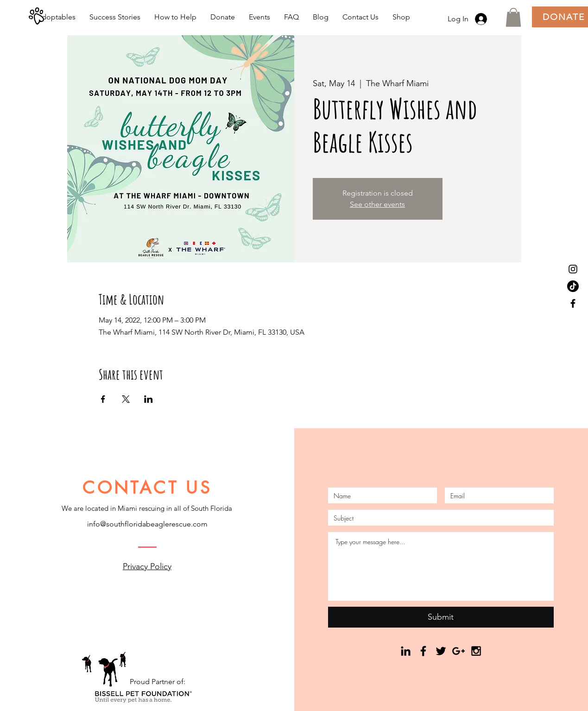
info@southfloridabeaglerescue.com (147, 524)
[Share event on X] (126, 399)
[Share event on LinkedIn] (149, 399)
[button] (513, 17)
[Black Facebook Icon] (573, 303)
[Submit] (441, 617)
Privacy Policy (147, 566)
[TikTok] (573, 286)
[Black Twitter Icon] (441, 651)
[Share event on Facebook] (103, 399)
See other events (377, 204)
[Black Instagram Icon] (573, 269)
